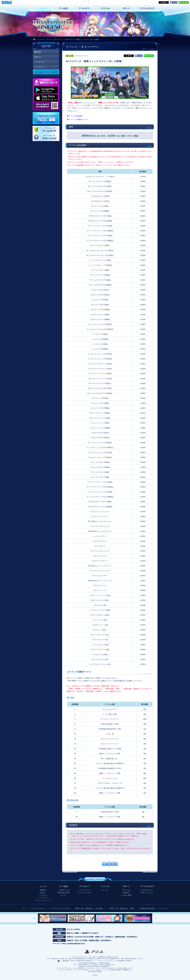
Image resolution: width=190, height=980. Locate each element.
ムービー (64, 895)
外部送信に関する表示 (147, 909)
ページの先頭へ (95, 879)
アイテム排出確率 (76, 116)
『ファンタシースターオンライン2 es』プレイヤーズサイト (53, 24)
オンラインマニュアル (85, 893)
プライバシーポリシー (38, 909)
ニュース (41, 40)
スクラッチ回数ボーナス (78, 119)
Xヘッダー (105, 890)
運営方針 (126, 893)
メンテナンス (39, 62)
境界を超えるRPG (64, 893)
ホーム (24, 909)
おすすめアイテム (147, 890)
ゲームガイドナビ (85, 890)
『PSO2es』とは (64, 890)
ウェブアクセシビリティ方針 (60, 909)
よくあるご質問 (126, 895)
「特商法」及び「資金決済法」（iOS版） (122, 909)
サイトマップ (164, 909)
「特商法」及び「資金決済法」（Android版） (89, 909)
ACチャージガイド (147, 893)
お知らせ (37, 57)
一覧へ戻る (110, 864)
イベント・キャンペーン (54, 40)
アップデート (39, 67)
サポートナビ (126, 890)
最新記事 (37, 52)
